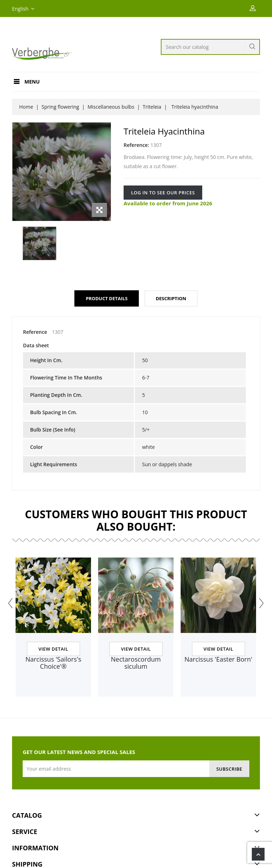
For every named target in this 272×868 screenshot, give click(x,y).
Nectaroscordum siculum (136, 663)
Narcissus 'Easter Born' (218, 659)
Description (171, 298)
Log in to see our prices (163, 193)
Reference (35, 332)
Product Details (107, 298)
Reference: (136, 145)
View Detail (53, 649)
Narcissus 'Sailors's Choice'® (53, 663)
